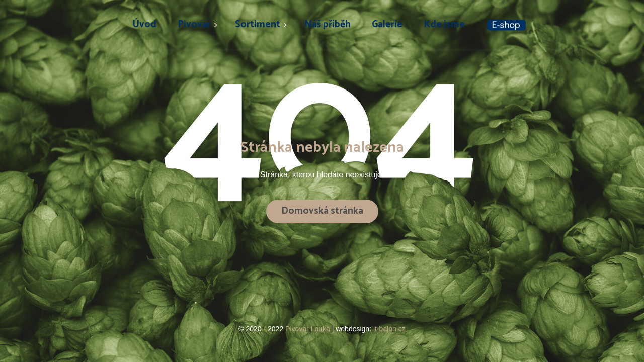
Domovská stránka (322, 211)
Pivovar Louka (309, 329)
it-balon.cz (389, 329)
